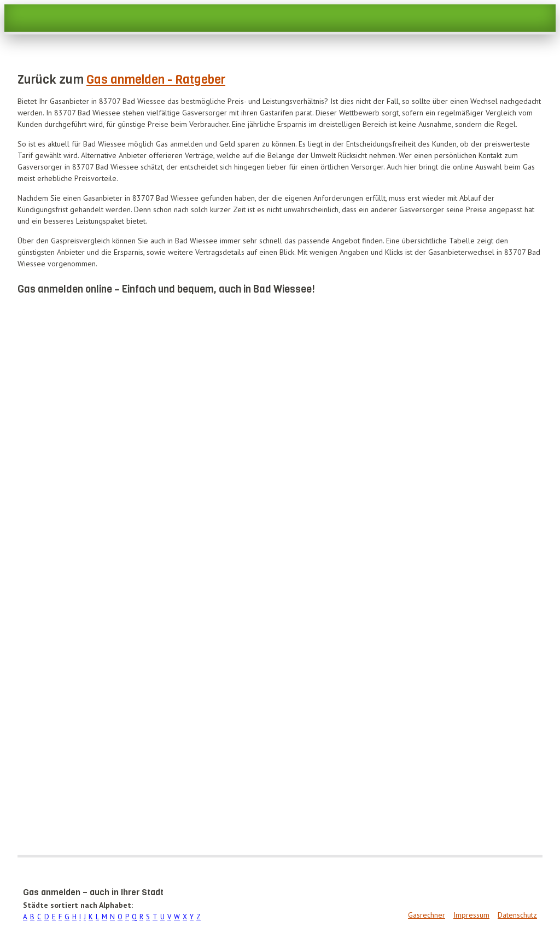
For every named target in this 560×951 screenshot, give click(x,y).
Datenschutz (517, 915)
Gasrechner (427, 915)
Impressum (471, 915)
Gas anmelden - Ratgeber (156, 80)
